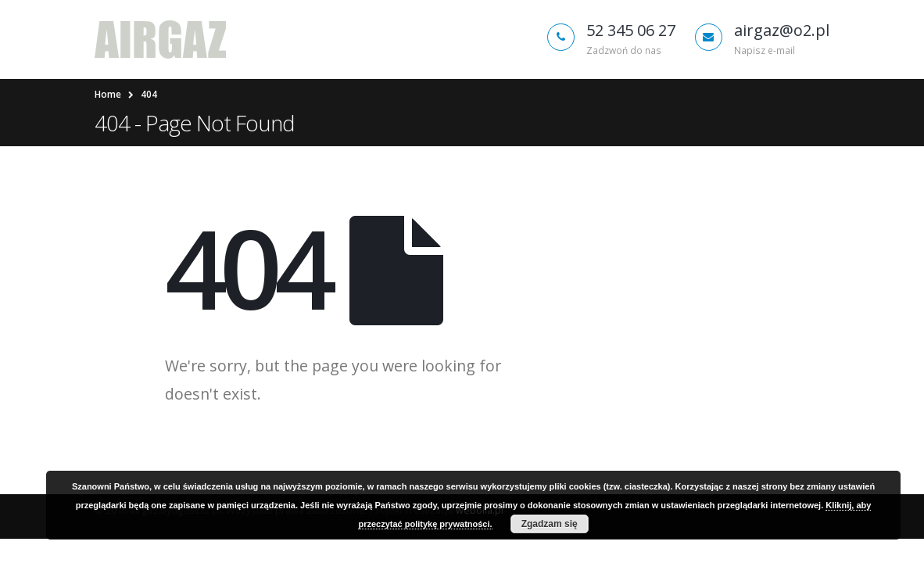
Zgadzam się (550, 524)
